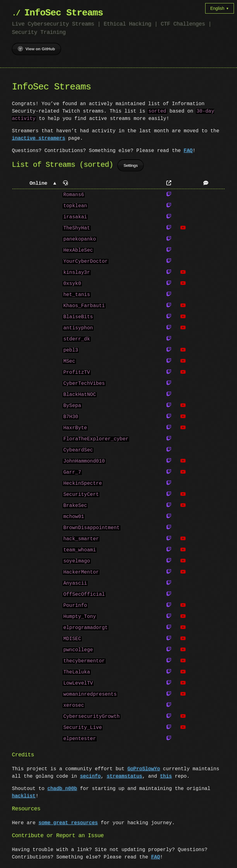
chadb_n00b (62, 790)
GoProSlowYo (144, 770)
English (220, 8)
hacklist (24, 797)
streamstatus (125, 777)
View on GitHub (36, 49)
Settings (131, 166)
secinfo (90, 777)
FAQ (188, 151)
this (166, 777)
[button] (36, 185)
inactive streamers (38, 138)
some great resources (68, 824)
